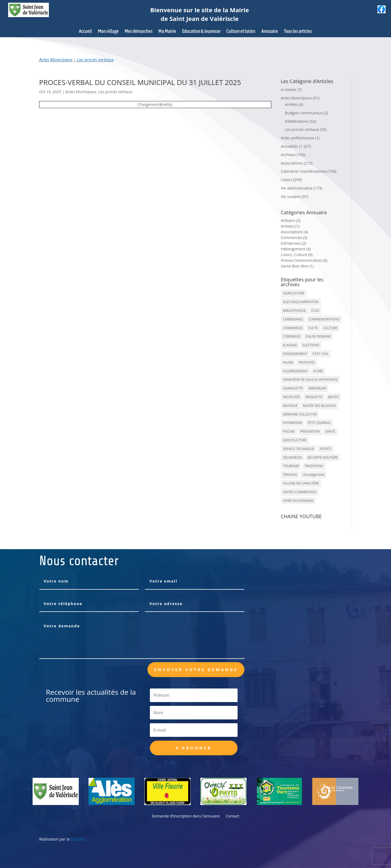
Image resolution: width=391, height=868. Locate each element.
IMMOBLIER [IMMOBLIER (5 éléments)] (317, 388)
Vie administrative (297, 188)
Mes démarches (138, 32)
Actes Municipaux (56, 60)
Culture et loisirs (241, 32)
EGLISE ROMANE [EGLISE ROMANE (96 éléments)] (318, 336)
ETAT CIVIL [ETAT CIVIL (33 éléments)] (320, 354)
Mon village (108, 32)
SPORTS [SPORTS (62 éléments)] (326, 449)
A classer (288, 89)
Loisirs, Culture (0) (297, 255)
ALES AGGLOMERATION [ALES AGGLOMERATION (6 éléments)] (301, 302)
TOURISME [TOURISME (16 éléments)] (291, 466)
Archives (288, 155)
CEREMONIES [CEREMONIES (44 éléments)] (293, 319)
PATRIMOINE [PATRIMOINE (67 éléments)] (293, 423)
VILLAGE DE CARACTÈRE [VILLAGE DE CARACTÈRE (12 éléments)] (301, 483)
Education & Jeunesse (201, 32)
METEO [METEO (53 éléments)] (333, 397)
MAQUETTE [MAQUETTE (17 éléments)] (314, 397)
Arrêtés (291, 104)
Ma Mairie (167, 32)
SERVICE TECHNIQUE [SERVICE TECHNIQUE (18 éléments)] (299, 449)
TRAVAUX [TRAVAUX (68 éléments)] (290, 475)
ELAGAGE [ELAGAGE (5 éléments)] (290, 345)
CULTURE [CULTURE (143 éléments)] (330, 328)
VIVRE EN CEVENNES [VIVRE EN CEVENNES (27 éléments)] (298, 501)
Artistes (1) (290, 226)
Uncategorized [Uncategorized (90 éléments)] (313, 475)
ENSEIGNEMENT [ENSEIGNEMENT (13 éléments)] (295, 354)
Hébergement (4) (296, 249)
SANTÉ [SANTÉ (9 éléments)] (330, 431)
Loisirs (286, 180)
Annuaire (269, 32)
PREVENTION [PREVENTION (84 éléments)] (310, 431)
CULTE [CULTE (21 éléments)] (313, 328)
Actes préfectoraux (297, 138)
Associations (292, 163)
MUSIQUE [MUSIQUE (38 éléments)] (290, 406)
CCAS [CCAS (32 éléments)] (315, 311)
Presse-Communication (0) (304, 260)
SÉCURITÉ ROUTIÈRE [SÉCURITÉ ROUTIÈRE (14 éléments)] (323, 457)
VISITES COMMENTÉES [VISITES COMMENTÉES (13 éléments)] (300, 492)
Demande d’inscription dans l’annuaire (186, 816)
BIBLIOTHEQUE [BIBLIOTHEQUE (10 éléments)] (294, 311)
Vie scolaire (291, 196)
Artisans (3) (291, 220)
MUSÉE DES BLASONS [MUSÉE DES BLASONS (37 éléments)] (319, 406)
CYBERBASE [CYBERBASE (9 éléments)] (292, 336)
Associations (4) (294, 232)
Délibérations (297, 121)
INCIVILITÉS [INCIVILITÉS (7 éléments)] (291, 397)
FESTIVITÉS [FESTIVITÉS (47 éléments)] (307, 362)
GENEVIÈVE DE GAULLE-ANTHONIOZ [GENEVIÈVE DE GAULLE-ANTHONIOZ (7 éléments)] (310, 380)
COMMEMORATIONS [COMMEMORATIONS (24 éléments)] (324, 319)
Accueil (86, 32)
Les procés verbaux (95, 60)
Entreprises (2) (294, 243)
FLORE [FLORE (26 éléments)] (318, 371)
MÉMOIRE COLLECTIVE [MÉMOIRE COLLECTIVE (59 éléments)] (300, 414)
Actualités (289, 146)
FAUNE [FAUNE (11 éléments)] (288, 362)
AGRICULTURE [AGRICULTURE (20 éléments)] (294, 293)
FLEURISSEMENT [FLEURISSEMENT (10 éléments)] (295, 371)
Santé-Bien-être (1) (297, 266)
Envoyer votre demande (196, 669)
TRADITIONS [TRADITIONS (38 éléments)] (314, 466)
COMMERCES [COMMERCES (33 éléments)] (293, 328)
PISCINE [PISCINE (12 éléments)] (289, 431)
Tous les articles (298, 32)
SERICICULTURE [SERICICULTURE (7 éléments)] (295, 440)
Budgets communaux (304, 113)
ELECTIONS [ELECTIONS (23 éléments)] (311, 345)
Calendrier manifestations (304, 171)
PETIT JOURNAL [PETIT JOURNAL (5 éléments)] (319, 423)
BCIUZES (78, 839)
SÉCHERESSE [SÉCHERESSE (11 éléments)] (292, 457)
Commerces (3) (294, 238)
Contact (232, 816)
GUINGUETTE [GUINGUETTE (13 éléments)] (293, 388)
